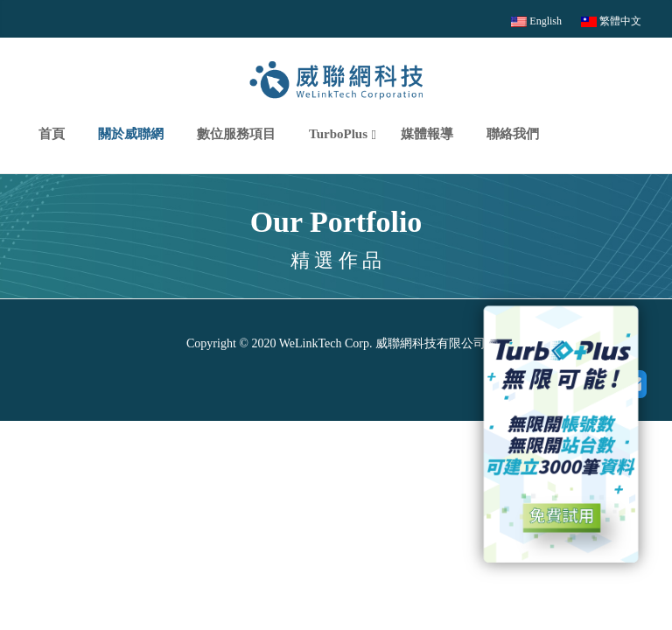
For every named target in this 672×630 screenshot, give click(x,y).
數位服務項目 (236, 134)
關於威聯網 (131, 134)
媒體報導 (427, 134)
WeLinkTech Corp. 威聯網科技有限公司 (381, 343)
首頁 (52, 134)
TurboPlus (338, 134)
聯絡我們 (513, 134)
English (536, 21)
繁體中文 (611, 21)
